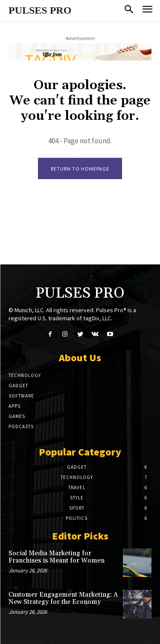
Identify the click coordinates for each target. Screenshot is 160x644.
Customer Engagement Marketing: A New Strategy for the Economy (63, 598)
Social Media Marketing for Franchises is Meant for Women (57, 557)
